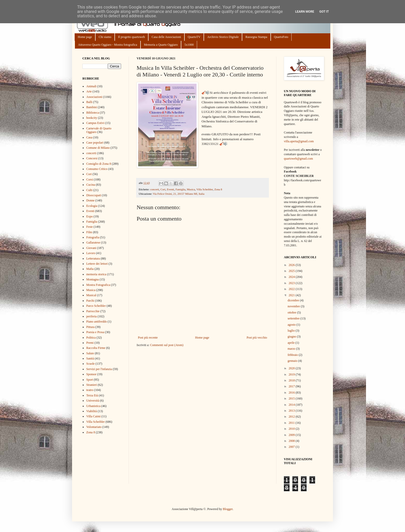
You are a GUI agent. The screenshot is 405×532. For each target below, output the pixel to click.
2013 (292, 411)
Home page (85, 37)
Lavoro (91, 253)
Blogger (228, 509)
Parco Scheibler (96, 306)
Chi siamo (105, 37)
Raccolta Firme (96, 348)
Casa (89, 137)
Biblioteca (93, 113)
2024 (292, 277)
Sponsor (91, 374)
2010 (292, 429)
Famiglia (180, 189)
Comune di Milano (98, 148)
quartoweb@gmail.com (298, 159)
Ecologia (92, 206)
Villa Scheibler (205, 189)
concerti (155, 189)
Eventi (170, 189)
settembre (294, 318)
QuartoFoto (281, 37)
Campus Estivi (95, 123)
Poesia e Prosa (95, 332)
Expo (89, 216)
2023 (292, 283)
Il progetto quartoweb (131, 37)
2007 (292, 447)
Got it (324, 12)
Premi (90, 343)
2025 (292, 271)
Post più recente (148, 338)
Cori (163, 189)
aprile (291, 343)
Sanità (90, 358)
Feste (89, 227)
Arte (89, 91)
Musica (191, 189)
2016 (292, 393)
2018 (292, 380)
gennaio (293, 361)
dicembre (294, 300)
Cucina (91, 185)
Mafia (90, 269)
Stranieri (92, 385)
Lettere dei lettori (97, 264)
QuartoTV (194, 37)
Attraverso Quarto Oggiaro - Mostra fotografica (108, 45)
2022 (292, 289)
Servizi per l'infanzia (99, 369)
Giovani (91, 248)
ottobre (292, 312)
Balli (89, 102)
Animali (91, 86)
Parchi (90, 301)
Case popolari (95, 143)
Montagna (93, 279)
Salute (90, 353)
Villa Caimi (94, 416)
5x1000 (189, 45)
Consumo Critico (97, 169)
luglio (291, 331)
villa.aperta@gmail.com (299, 141)
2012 (292, 417)
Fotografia (93, 237)
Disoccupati (94, 195)
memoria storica (96, 274)
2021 (292, 295)
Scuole (91, 364)
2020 (292, 368)
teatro (90, 390)
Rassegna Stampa (256, 37)
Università (93, 401)
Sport (90, 380)
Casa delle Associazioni (166, 37)
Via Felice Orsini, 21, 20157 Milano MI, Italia (179, 194)
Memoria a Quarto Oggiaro (161, 45)
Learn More (305, 12)
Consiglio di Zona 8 (99, 164)
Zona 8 (218, 189)
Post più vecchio (257, 338)
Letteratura (93, 259)
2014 (292, 405)
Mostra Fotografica (98, 285)
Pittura (90, 327)
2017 (292, 386)
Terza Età (92, 395)
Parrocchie (93, 311)
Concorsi (92, 158)
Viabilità (92, 411)
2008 (292, 441)
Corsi (90, 179)
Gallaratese (93, 242)
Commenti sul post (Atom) (167, 345)
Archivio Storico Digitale (223, 37)
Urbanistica (93, 406)
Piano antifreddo (97, 322)
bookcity (92, 118)
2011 (292, 423)
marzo (292, 349)
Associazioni (94, 97)
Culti (89, 190)
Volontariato (94, 427)
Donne (90, 200)
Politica (91, 338)
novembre (294, 306)
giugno (292, 337)
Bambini (92, 107)
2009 (292, 435)
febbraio (293, 355)
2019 (292, 374)
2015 (292, 398)
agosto (292, 325)
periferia (92, 316)
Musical (91, 295)
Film (89, 232)
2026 (292, 265)
